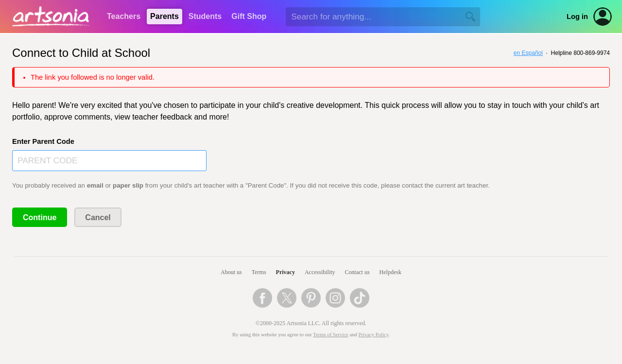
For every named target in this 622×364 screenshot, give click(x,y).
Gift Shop (249, 16)
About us (231, 272)
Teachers (124, 16)
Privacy (285, 272)
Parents (164, 16)
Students (205, 16)
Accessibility (320, 272)
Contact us (357, 272)
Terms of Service (331, 335)
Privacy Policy (374, 335)
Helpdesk (390, 272)
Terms (259, 272)
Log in (577, 17)
